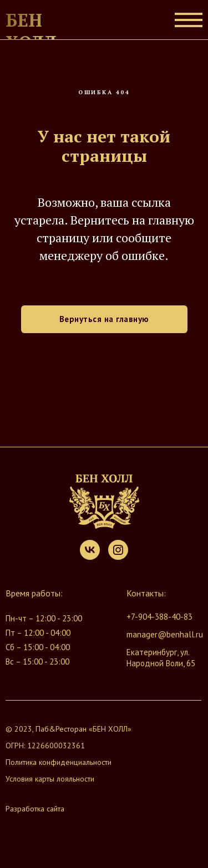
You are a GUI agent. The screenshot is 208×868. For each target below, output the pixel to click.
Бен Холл (31, 31)
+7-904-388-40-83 (159, 617)
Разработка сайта (35, 809)
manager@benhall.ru (165, 634)
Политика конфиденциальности (59, 762)
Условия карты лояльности (50, 779)
